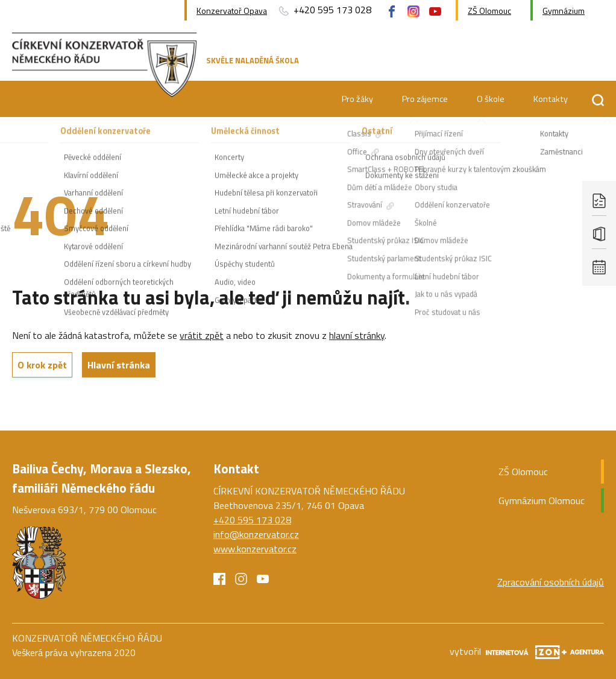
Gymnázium (564, 11)
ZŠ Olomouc (489, 11)
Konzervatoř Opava (232, 11)
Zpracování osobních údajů (551, 582)
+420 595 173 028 (324, 10)
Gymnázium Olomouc (542, 501)
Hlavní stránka (119, 365)
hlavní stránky (357, 335)
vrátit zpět (202, 335)
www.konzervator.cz (255, 549)
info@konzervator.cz (256, 534)
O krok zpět (42, 365)
